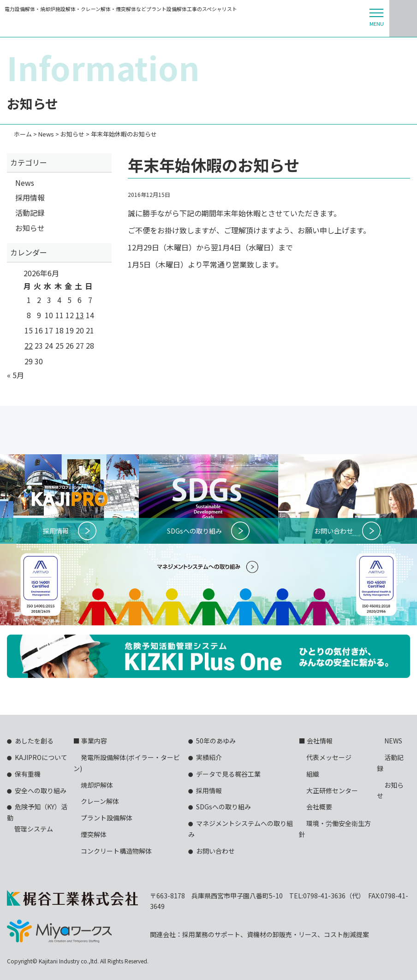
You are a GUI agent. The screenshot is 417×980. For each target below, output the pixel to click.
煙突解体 (94, 834)
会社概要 (319, 807)
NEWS (393, 741)
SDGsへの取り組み (223, 807)
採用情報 (30, 197)
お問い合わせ (215, 851)
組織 (313, 774)
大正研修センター (332, 790)
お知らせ (30, 228)
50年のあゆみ (216, 741)
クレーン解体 (100, 801)
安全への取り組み (41, 790)
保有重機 (28, 774)
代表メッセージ (329, 757)
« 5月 (15, 375)
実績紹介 (209, 757)
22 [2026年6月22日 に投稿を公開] (29, 345)
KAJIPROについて (41, 757)
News (25, 183)
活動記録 (30, 213)
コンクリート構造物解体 (116, 851)
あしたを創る (34, 741)
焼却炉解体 (97, 785)
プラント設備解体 (107, 818)
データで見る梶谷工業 (228, 774)
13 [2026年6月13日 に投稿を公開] (80, 315)
